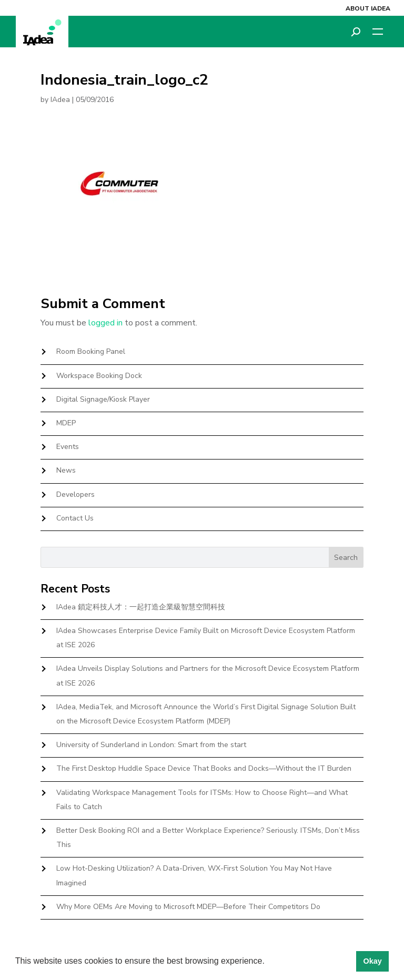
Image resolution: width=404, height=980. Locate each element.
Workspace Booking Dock (99, 376)
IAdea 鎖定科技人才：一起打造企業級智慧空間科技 (141, 607)
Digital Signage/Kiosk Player (103, 399)
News (66, 470)
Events (68, 447)
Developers (75, 494)
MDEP (66, 423)
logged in (105, 323)
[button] (268, 962)
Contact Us (75, 518)
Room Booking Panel (91, 351)
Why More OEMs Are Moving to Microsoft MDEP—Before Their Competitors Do (188, 907)
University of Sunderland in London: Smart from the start (151, 745)
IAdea (60, 100)
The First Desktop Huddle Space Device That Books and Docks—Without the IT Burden (204, 768)
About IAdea (368, 8)
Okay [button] (372, 961)
